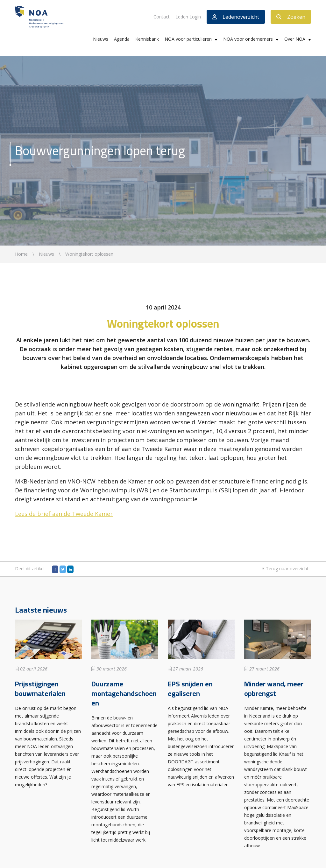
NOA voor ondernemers (248, 39)
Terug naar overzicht (284, 569)
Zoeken (291, 17)
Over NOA (295, 39)
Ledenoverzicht (236, 17)
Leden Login (188, 17)
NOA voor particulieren (188, 39)
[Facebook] (55, 569)
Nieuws (101, 39)
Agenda (122, 39)
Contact (162, 17)
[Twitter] (63, 569)
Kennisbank (147, 39)
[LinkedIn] (70, 569)
